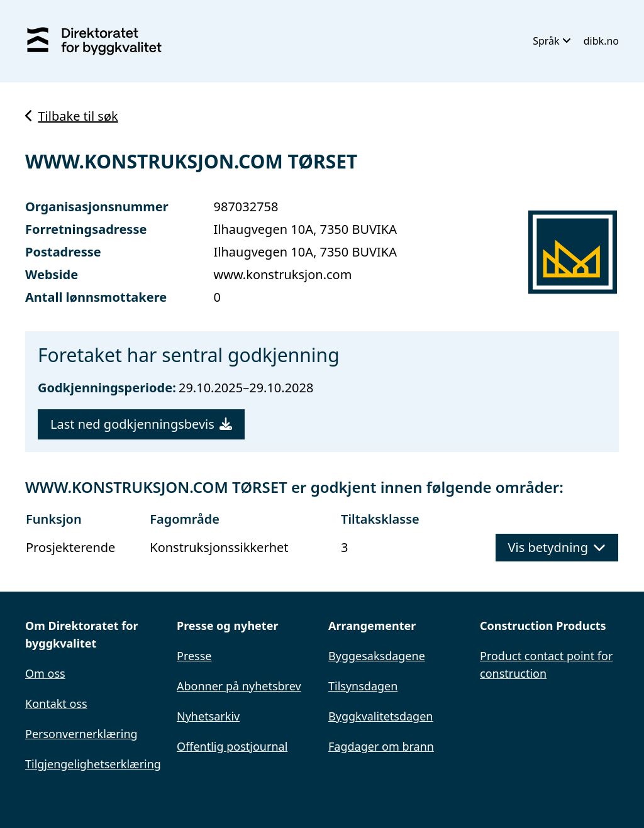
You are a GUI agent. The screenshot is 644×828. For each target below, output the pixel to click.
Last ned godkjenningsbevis (141, 424)
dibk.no (601, 41)
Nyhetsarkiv (208, 716)
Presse (194, 656)
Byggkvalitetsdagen (380, 716)
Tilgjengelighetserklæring (93, 764)
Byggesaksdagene (377, 656)
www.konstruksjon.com (283, 274)
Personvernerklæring (81, 734)
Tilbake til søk (72, 116)
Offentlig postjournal (232, 746)
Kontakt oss (56, 704)
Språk (552, 41)
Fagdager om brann (381, 746)
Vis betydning (557, 547)
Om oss (45, 673)
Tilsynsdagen (363, 686)
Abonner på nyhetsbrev (239, 686)
